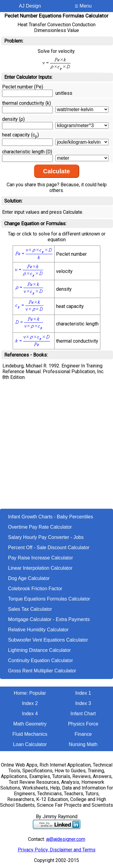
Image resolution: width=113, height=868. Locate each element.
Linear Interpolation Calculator (40, 568)
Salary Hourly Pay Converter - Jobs (46, 537)
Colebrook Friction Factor (35, 589)
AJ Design (30, 6)
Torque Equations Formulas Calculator (49, 599)
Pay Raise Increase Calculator (41, 558)
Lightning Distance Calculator (39, 650)
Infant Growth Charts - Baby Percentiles (51, 517)
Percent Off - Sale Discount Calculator (49, 548)
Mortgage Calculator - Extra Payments (49, 619)
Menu (83, 6)
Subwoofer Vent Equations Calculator (48, 640)
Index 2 (30, 703)
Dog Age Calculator (29, 578)
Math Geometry (30, 724)
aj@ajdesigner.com (66, 839)
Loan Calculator (30, 744)
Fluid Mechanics (30, 734)
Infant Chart (83, 714)
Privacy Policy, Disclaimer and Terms (57, 850)
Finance (83, 734)
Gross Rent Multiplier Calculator (42, 671)
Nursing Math (83, 744)
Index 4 (30, 714)
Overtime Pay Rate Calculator (40, 527)
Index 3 (83, 703)
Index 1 (83, 693)
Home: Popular (30, 693)
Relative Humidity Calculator (38, 630)
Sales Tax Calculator (30, 609)
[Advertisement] (56, 449)
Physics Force (83, 724)
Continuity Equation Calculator (41, 660)
